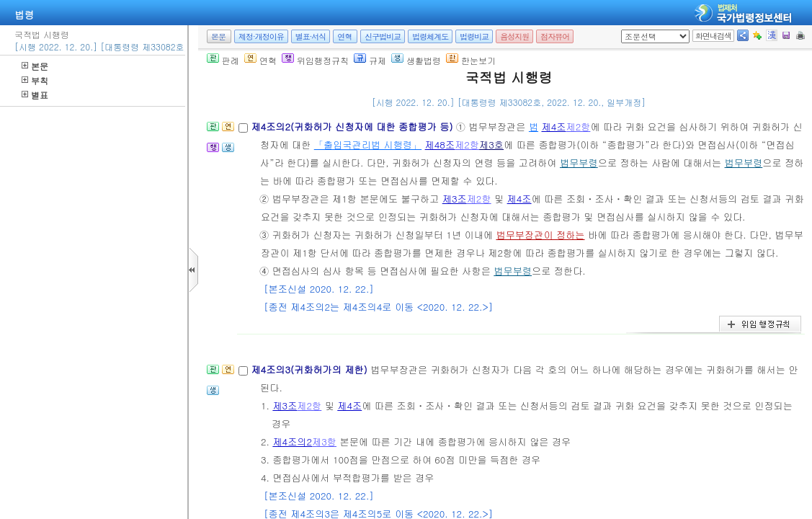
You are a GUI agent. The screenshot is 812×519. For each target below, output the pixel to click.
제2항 (578, 127)
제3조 (455, 199)
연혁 (344, 36)
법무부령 (579, 163)
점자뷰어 (555, 36)
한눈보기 (471, 60)
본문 (35, 66)
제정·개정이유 (261, 36)
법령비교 (474, 36)
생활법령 (416, 60)
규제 (370, 60)
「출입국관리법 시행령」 (368, 145)
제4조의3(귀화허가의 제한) (311, 369)
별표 (35, 95)
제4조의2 (292, 442)
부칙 (35, 80)
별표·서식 (311, 36)
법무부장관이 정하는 (540, 235)
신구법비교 (383, 36)
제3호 (491, 145)
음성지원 (514, 36)
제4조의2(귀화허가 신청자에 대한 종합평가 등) (353, 127)
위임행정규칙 (315, 60)
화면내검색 (713, 36)
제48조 (440, 145)
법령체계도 (430, 36)
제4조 (553, 127)
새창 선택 (626, 30)
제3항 (324, 442)
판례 (223, 60)
